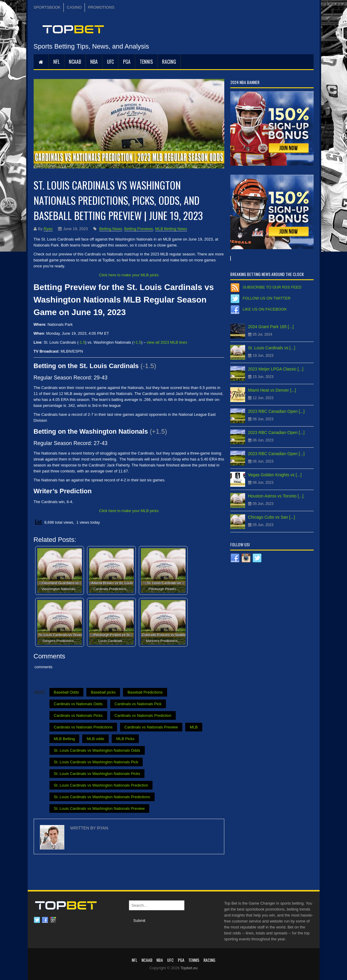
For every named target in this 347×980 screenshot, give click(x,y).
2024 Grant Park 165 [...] (271, 327)
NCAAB (75, 62)
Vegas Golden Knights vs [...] (275, 475)
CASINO (74, 7)
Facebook (45, 920)
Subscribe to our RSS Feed (272, 287)
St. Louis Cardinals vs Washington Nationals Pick (96, 762)
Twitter (37, 920)
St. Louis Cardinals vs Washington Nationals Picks (97, 774)
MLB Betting (64, 739)
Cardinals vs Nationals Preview (151, 727)
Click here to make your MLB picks (129, 275)
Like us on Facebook (265, 309)
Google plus (53, 920)
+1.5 (137, 342)
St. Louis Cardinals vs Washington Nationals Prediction (101, 785)
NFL (56, 62)
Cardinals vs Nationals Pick (138, 704)
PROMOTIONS (101, 7)
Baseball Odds (67, 692)
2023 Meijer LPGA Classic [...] (276, 369)
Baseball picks (103, 692)
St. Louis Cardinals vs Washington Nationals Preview (99, 808)
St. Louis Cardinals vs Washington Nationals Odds (97, 750)
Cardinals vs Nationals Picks (78, 715)
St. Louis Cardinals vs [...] (272, 348)
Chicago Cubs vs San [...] (272, 517)
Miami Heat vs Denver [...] (272, 390)
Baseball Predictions (145, 692)
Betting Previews (139, 229)
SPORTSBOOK (47, 7)
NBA (94, 62)
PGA (127, 62)
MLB (194, 727)
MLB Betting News (171, 229)
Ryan (48, 229)
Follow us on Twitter (267, 298)
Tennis (146, 62)
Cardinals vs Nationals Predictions (83, 727)
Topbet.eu (189, 968)
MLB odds (95, 739)
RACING (169, 62)
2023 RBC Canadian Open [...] (276, 411)
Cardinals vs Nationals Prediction (143, 715)
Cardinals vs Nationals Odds (78, 704)
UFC (110, 62)
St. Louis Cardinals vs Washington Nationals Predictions (102, 797)
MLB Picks (125, 739)
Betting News (111, 229)
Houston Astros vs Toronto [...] (276, 496)
